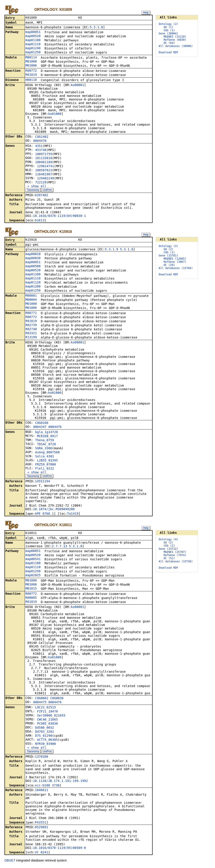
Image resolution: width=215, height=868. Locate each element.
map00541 (33, 560)
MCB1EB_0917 (47, 437)
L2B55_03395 (47, 461)
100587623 (44, 171)
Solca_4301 (44, 457)
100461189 (44, 162)
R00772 (31, 71)
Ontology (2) (168, 24)
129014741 (46, 167)
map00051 (33, 32)
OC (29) (169, 265)
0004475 (40, 703)
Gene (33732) (168, 550)
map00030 (33, 259)
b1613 (39, 221)
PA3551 (41, 824)
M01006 (31, 66)
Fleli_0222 (44, 469)
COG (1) (169, 30)
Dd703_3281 (44, 733)
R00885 (31, 599)
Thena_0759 (44, 441)
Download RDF (168, 52)
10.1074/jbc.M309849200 (54, 510)
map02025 (33, 576)
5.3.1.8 (96, 28)
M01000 (31, 62)
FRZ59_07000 (45, 465)
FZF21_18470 (47, 713)
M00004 (31, 300)
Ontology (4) (168, 540)
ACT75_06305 (47, 741)
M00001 (31, 296)
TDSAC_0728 (46, 445)
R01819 (31, 75)
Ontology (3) (168, 247)
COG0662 (42, 699)
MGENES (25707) (175, 553)
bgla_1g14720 (46, 433)
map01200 (33, 287)
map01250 (33, 53)
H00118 (31, 80)
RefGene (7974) (175, 556)
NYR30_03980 (45, 745)
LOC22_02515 (45, 709)
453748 (41, 150)
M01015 (31, 590)
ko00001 (78, 85)
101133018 (44, 158)
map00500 (33, 267)
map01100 (33, 40)
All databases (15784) (176, 269)
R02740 (31, 330)
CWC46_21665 (47, 721)
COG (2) (169, 547)
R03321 (31, 334)
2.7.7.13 (59, 548)
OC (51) (169, 559)
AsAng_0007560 (47, 453)
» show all (36, 187)
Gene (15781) (168, 256)
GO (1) (168, 27)
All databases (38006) (176, 46)
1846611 (41, 791)
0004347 (40, 428)
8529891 (41, 828)
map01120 (33, 283)
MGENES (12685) (175, 259)
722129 (41, 183)
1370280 (41, 758)
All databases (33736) (176, 562)
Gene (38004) (168, 33)
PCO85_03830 (47, 725)
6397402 (41, 196)
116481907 (44, 175)
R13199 (31, 338)
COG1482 (42, 137)
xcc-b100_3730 (47, 787)
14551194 (42, 482)
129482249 (46, 179)
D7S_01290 (44, 737)
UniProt (47, 190)
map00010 (33, 255)
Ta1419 (73, 514)
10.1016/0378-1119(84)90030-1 (59, 216)
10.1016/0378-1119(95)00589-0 (59, 849)
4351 (39, 146)
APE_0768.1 (44, 514)
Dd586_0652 (44, 729)
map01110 (33, 45)
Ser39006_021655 (51, 717)
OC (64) (169, 43)
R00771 (31, 314)
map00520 (33, 36)
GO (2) (168, 250)
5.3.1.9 (111, 250)
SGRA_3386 (44, 449)
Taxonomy (33, 190)
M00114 (31, 58)
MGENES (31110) (175, 37)
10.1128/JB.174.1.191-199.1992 (60, 782)
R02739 (31, 326)
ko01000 (55, 114)
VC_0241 (41, 854)
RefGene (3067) (175, 262)
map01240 (33, 49)
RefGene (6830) (175, 40)
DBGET (10, 862)
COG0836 (57, 699)
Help (146, 13)
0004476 (40, 141)
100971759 (44, 154)
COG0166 (42, 424)
